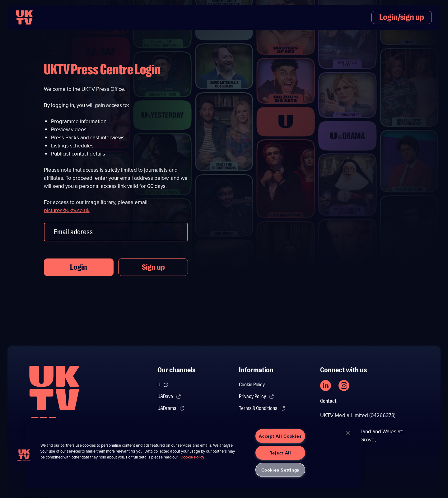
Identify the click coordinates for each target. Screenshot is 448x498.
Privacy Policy (257, 397)
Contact (328, 401)
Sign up (153, 267)
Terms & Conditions (262, 408)
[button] (24, 455)
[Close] (348, 433)
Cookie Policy (252, 385)
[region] (193, 453)
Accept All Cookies (280, 436)
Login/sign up (402, 17)
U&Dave (169, 397)
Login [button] (79, 267)
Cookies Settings (280, 470)
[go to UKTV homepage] (24, 17)
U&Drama (171, 408)
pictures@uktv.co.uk (67, 210)
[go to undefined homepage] (54, 398)
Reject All (280, 453)
